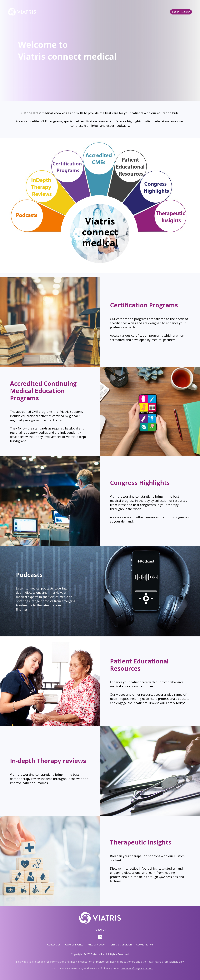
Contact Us (54, 944)
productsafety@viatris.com (137, 968)
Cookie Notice (144, 944)
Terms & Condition (120, 944)
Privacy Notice (96, 944)
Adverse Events (74, 944)
